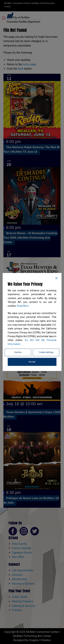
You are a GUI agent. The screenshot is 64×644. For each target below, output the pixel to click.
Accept (32, 362)
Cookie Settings (46, 352)
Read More (23, 306)
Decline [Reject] (18, 352)
